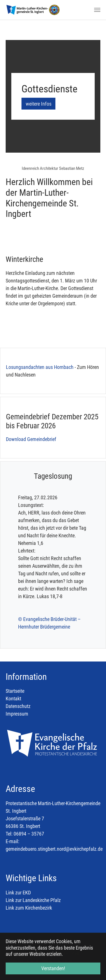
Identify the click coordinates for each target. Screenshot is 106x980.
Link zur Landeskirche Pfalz (33, 900)
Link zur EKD (19, 893)
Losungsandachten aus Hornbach (40, 367)
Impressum (17, 714)
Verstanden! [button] (53, 968)
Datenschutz (18, 706)
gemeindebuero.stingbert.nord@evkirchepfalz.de (54, 849)
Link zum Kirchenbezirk (29, 908)
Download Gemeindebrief (31, 439)
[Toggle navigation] (97, 10)
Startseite (15, 691)
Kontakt (13, 699)
